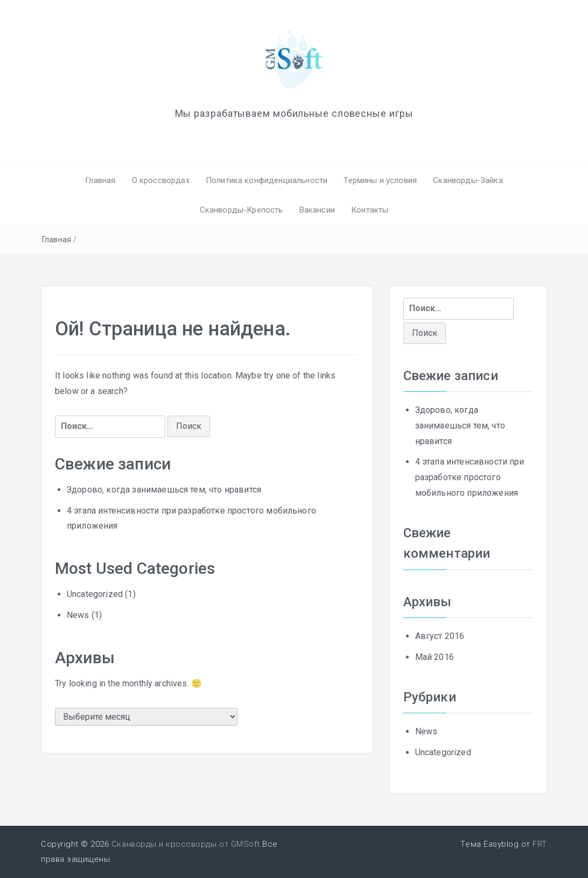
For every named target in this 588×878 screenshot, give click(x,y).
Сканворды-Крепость (241, 210)
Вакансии (317, 210)
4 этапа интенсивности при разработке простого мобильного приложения (470, 477)
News (78, 615)
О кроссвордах (161, 180)
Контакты (370, 210)
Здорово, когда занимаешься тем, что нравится (164, 490)
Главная (100, 180)
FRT (540, 844)
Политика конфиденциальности (267, 180)
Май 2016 (435, 657)
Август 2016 (440, 636)
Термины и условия (380, 180)
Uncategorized (95, 594)
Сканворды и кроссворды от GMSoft (186, 844)
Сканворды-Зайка (468, 180)
